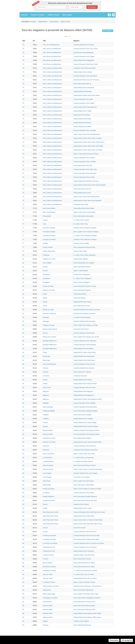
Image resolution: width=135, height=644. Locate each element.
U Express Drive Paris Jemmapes (84, 68)
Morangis (46, 317)
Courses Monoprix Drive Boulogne (85, 345)
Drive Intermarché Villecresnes (83, 590)
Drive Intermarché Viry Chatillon (84, 263)
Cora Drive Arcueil (79, 528)
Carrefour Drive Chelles (81, 243)
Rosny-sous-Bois (49, 454)
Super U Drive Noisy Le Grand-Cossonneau (88, 469)
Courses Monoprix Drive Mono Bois (85, 407)
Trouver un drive (37, 15)
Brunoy (45, 333)
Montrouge (46, 356)
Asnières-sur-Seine (49, 438)
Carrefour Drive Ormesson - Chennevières (87, 586)
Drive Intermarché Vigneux (82, 290)
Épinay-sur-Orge (48, 310)
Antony (45, 380)
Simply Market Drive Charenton (84, 551)
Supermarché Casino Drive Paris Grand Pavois (89, 142)
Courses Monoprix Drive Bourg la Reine (86, 434)
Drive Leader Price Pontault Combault (86, 232)
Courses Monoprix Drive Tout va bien (86, 49)
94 (23, 508)
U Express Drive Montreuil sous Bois (85, 450)
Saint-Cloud (47, 387)
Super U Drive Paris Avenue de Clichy (86, 154)
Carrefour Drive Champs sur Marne (85, 239)
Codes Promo (53, 15)
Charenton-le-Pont (49, 547)
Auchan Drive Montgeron (82, 275)
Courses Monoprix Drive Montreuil (85, 446)
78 (23, 251)
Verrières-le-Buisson (50, 313)
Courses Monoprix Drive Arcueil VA (85, 532)
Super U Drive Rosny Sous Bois (84, 454)
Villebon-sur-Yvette (49, 259)
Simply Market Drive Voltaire (83, 72)
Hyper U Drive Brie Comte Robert (84, 212)
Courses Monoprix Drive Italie (83, 99)
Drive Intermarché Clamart (82, 372)
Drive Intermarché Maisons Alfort (84, 606)
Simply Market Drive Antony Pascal (85, 384)
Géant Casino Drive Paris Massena (85, 107)
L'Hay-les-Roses (48, 555)
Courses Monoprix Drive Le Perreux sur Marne (89, 543)
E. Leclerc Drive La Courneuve (84, 458)
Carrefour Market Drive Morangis (84, 321)
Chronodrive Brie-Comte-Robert (84, 208)
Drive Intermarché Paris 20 (82, 189)
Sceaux (45, 423)
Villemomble (47, 485)
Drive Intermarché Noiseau (82, 625)
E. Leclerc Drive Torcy (81, 224)
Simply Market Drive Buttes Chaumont (86, 181)
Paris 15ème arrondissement (52, 130)
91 (23, 255)
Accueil (24, 15)
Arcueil (45, 528)
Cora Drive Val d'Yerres (81, 329)
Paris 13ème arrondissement (52, 99)
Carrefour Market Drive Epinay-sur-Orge (87, 310)
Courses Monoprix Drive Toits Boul (85, 341)
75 (23, 45)
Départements (43, 22)
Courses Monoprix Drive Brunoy (84, 333)
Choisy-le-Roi (47, 602)
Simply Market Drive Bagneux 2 (84, 395)
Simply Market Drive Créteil (82, 508)
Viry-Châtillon (47, 263)
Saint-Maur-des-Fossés (51, 512)
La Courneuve (48, 458)
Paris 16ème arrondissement (52, 146)
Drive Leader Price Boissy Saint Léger (86, 594)
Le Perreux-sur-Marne (50, 543)
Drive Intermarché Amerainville (84, 216)
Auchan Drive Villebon (81, 259)
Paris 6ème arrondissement (52, 56)
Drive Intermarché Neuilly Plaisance (85, 497)
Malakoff (46, 403)
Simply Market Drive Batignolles (84, 60)
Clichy (45, 352)
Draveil (45, 267)
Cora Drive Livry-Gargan (81, 477)
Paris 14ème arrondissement (52, 115)
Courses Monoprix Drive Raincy (84, 493)
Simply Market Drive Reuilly (82, 91)
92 (23, 341)
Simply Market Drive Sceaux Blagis (85, 423)
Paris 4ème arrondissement (52, 53)
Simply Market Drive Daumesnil (84, 88)
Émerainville (47, 216)
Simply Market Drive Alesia (82, 119)
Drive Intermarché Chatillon (82, 415)
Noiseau (46, 625)
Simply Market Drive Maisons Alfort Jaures (87, 617)
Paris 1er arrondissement (51, 45)
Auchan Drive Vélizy (80, 251)
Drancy (45, 504)
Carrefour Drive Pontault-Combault (85, 228)
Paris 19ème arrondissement (52, 169)
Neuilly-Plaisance (49, 497)
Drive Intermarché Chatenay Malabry (86, 411)
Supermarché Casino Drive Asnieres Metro (87, 442)
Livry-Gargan (47, 473)
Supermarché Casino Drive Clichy (85, 352)
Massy (45, 294)
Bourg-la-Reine (48, 430)
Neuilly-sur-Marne (49, 489)
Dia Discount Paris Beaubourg (83, 53)
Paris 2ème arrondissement (52, 49)
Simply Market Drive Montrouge (84, 356)
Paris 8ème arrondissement (52, 60)
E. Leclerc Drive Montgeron (82, 278)
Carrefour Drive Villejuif (81, 621)
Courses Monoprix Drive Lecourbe (85, 130)
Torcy (45, 224)
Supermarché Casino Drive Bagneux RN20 (88, 399)
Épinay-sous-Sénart (49, 337)
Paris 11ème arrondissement (52, 72)
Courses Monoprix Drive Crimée (84, 177)
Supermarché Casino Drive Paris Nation (87, 95)
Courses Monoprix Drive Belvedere (85, 173)
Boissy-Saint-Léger (49, 594)
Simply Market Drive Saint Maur (84, 516)
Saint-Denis (47, 481)
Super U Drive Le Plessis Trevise (84, 582)
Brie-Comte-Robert (49, 208)
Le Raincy (46, 493)
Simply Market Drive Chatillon (83, 419)
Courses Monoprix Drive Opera (84, 45)
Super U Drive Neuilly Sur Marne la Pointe (87, 489)
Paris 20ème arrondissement (52, 189)
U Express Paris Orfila (81, 204)
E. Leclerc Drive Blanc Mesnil (83, 461)
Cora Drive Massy (79, 298)
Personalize (114, 640)
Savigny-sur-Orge (49, 325)
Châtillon (46, 415)
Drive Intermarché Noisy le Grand (84, 465)
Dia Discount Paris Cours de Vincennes (86, 80)
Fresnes (46, 559)
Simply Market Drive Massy (82, 302)
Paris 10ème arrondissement (52, 68)
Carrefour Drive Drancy (81, 504)
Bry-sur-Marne (48, 563)
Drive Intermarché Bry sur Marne (84, 563)
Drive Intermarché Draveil (82, 267)
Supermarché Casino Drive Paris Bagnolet (87, 201)
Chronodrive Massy (80, 294)
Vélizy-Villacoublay (49, 251)
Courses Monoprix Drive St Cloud (84, 387)
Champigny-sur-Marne (50, 598)
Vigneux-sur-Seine (49, 290)
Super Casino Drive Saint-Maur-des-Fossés (88, 524)
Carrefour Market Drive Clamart (84, 368)
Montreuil (46, 446)
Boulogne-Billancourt (50, 341)
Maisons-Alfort (48, 606)
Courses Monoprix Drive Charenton (85, 547)
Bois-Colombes (48, 407)
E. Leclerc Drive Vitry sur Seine (84, 574)
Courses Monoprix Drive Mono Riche (86, 64)
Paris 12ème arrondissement (52, 76)
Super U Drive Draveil (81, 271)
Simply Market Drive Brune (82, 123)
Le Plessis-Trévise (49, 582)
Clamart (46, 368)
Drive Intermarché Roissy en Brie (84, 247)
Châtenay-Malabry (49, 411)
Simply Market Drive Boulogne (83, 349)
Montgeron (46, 275)
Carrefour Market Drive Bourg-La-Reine (86, 430)
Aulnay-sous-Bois (49, 500)
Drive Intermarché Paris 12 (82, 84)
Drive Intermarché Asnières (82, 438)
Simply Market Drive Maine (82, 127)
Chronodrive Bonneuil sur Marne (84, 567)
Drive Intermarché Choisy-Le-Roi (84, 602)
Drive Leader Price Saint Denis (84, 481)
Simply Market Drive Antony (83, 380)
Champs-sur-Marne (49, 239)
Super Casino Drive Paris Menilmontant (86, 197)
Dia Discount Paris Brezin (82, 115)
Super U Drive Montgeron (82, 282)
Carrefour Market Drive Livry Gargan (85, 473)
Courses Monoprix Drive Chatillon (84, 403)
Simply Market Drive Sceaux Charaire (86, 426)
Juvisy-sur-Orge (48, 286)
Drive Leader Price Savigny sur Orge (85, 325)
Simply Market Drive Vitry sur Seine (85, 578)
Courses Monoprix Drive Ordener (84, 158)
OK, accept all (127, 640)
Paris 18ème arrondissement (52, 158)
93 (23, 446)
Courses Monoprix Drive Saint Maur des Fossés (89, 512)
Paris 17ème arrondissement (52, 154)
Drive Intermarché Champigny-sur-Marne (87, 598)
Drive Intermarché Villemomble (84, 485)
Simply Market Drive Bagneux (83, 391)
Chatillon (46, 419)
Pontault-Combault (49, 228)
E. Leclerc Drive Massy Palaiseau (84, 255)
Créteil (45, 508)
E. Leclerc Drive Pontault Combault (85, 236)
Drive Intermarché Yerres (82, 306)
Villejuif (45, 621)
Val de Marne (54, 22)
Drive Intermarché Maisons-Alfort (84, 609)
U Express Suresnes (80, 376)
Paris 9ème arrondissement (52, 64)
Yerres (45, 306)
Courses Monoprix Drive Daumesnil (85, 76)
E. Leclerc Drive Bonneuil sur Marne (85, 571)
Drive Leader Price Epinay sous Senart (86, 337)
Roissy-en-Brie (48, 247)
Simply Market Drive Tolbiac (83, 111)
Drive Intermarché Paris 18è (83, 165)
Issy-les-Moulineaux (50, 364)
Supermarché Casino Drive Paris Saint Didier (88, 146)
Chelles (45, 243)
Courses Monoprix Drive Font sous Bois (86, 535)
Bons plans (67, 15)
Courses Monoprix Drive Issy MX (84, 364)
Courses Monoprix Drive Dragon (84, 56)
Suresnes (46, 376)
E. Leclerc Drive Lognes (81, 220)
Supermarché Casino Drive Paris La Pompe (88, 150)
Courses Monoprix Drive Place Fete (85, 169)
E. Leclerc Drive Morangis (82, 317)
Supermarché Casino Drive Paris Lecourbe (88, 138)
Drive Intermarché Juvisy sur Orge (85, 286)
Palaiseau (46, 255)
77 (23, 208)
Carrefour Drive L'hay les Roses (84, 555)
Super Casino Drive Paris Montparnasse (87, 134)
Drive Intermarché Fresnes (82, 559)
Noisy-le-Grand (48, 465)
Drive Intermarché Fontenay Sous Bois (86, 539)
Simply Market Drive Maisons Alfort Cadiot (87, 613)
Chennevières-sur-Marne (51, 586)
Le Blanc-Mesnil (48, 461)
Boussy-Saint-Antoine (50, 329)
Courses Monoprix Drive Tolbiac (84, 103)
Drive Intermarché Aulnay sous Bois (85, 500)
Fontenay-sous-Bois (50, 535)
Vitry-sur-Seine (48, 574)
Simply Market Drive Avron (82, 193)
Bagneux (46, 391)
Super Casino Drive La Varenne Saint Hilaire (88, 520)
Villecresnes (47, 590)
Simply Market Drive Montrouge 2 (84, 360)
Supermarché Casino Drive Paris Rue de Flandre (90, 185)
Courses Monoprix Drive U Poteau (85, 162)
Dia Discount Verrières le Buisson (84, 313)
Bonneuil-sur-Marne (49, 567)
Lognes (45, 220)
